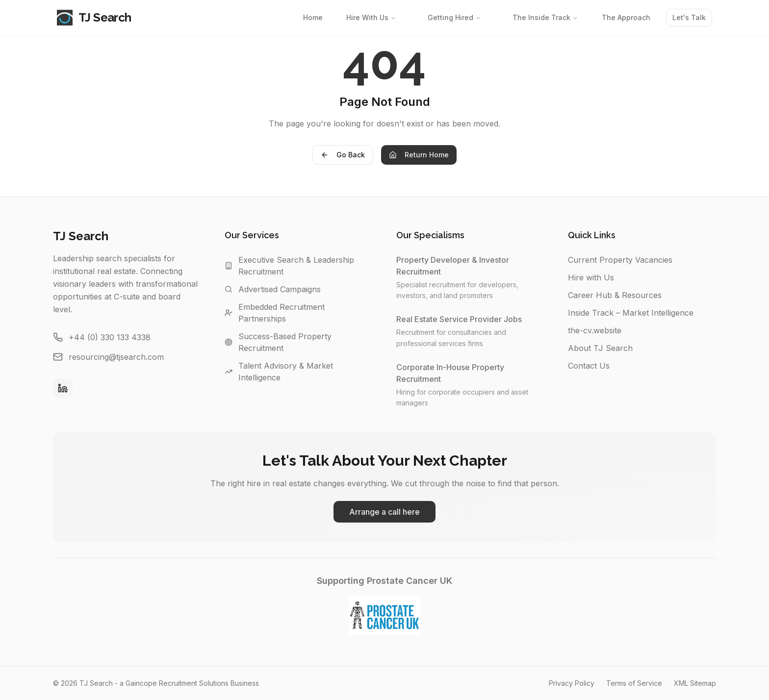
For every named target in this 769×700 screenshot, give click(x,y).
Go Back (343, 155)
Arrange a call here (384, 512)
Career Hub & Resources (615, 295)
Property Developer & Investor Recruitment (470, 266)
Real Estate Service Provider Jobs (464, 319)
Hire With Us (371, 17)
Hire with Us (591, 277)
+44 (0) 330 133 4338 (110, 337)
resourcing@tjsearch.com (116, 357)
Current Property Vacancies (620, 260)
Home (313, 17)
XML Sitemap (695, 683)
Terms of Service (634, 683)
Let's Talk (689, 17)
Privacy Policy (572, 683)
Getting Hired (454, 17)
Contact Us (589, 366)
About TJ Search (600, 348)
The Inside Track (545, 17)
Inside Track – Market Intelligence (631, 313)
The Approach (626, 17)
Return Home (419, 155)
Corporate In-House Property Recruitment (470, 373)
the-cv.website (595, 330)
